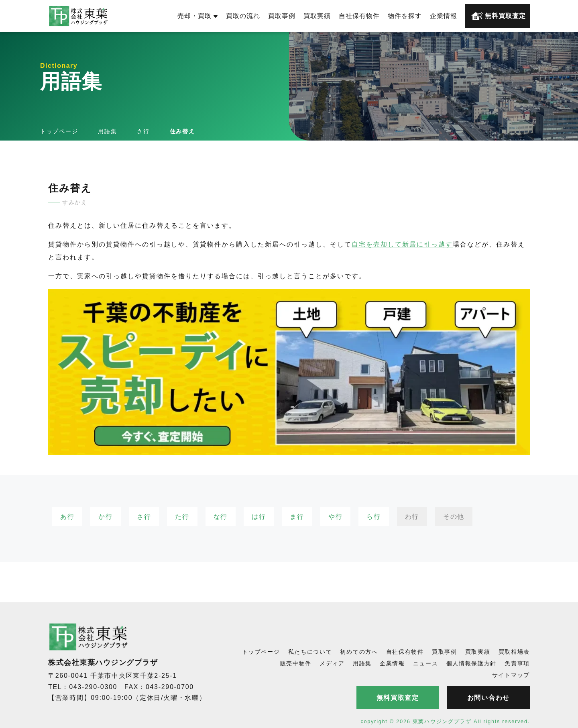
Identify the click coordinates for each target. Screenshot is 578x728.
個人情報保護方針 (472, 663)
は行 (259, 517)
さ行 (144, 517)
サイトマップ (511, 675)
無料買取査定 (499, 16)
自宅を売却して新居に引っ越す (402, 244)
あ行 (67, 517)
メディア (332, 663)
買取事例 (282, 16)
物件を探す (405, 16)
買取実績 (317, 16)
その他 (454, 517)
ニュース (426, 663)
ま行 (297, 517)
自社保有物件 (359, 16)
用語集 (362, 663)
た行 (182, 517)
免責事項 (517, 663)
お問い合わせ (488, 698)
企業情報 (444, 16)
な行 (221, 517)
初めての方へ (359, 652)
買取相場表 (514, 652)
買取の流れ (243, 16)
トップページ (261, 652)
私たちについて (310, 652)
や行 (335, 517)
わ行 (412, 517)
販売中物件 (296, 663)
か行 (105, 517)
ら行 (373, 517)
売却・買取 (198, 16)
